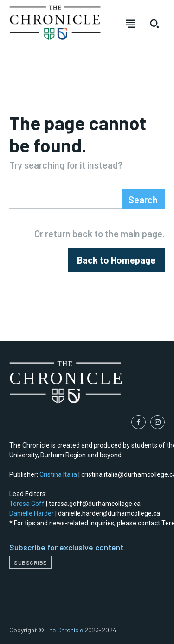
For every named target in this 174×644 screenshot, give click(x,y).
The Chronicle (64, 630)
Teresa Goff (27, 504)
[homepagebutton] (116, 260)
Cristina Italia (58, 474)
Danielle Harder (32, 513)
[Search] (143, 199)
